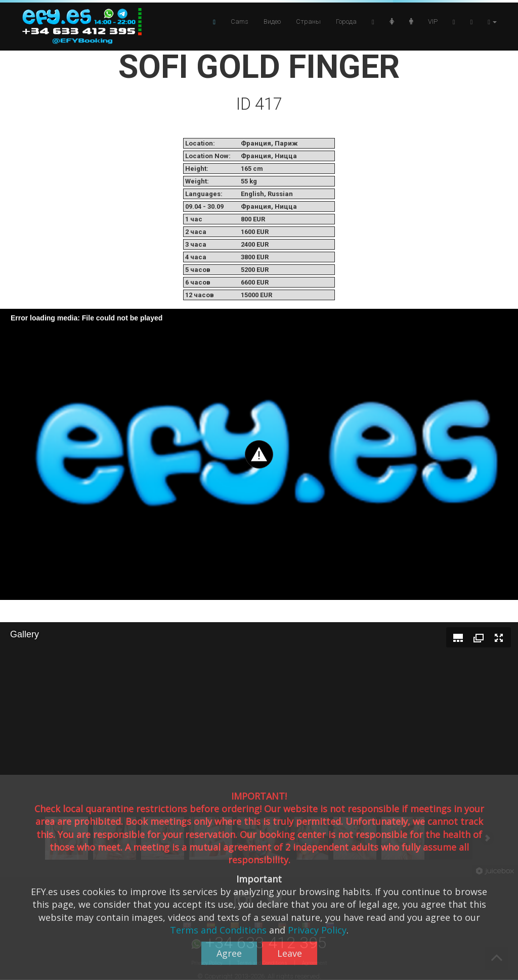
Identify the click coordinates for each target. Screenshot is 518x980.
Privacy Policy (317, 930)
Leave (290, 953)
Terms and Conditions (218, 930)
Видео (272, 21)
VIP (433, 21)
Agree (229, 953)
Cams (240, 21)
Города (346, 21)
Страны (308, 21)
